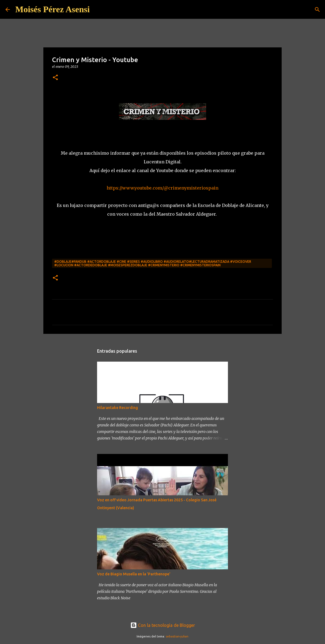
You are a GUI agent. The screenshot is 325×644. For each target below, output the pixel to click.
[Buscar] (317, 10)
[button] (55, 78)
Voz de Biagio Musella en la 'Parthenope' (134, 574)
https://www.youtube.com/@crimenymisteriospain (162, 188)
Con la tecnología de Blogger (163, 625)
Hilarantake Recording (118, 408)
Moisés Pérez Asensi (52, 9)
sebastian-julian (177, 636)
